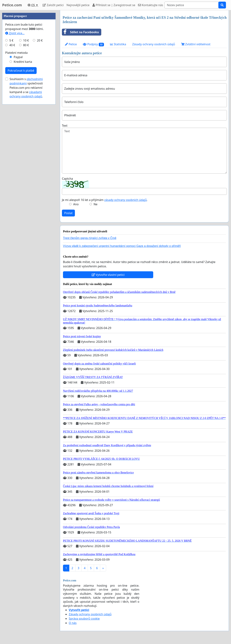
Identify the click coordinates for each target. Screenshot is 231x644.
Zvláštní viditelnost (196, 44)
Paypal (18, 57)
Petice (71, 44)
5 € (11, 40)
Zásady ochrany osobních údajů (154, 44)
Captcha (67, 179)
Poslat (68, 213)
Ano (76, 204)
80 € (26, 45)
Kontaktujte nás (151, 5)
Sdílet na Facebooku (80, 32)
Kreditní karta (23, 62)
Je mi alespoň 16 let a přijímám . (105, 200)
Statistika (118, 44)
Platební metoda (16, 53)
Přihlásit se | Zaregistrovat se (114, 5)
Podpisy (93, 44)
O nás (73, 623)
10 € (26, 40)
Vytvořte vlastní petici (108, 275)
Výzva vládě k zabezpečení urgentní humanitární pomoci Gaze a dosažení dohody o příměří (122, 246)
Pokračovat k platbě (21, 71)
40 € (12, 45)
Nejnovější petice (78, 5)
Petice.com (12, 5)
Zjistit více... (15, 33)
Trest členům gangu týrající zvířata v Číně (90, 238)
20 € (40, 40)
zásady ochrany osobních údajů (126, 200)
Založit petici (53, 5)
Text (65, 126)
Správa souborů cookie (84, 619)
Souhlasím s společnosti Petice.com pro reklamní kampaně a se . (26, 88)
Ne (96, 204)
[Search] (191, 5)
